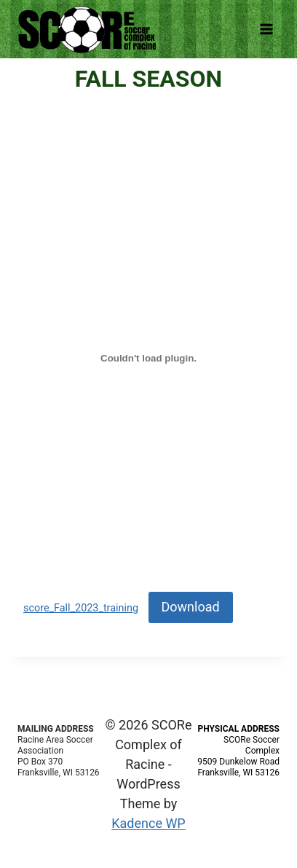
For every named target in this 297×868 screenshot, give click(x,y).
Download (191, 607)
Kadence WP (148, 823)
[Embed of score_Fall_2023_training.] (148, 358)
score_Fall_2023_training (81, 608)
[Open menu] (266, 29)
